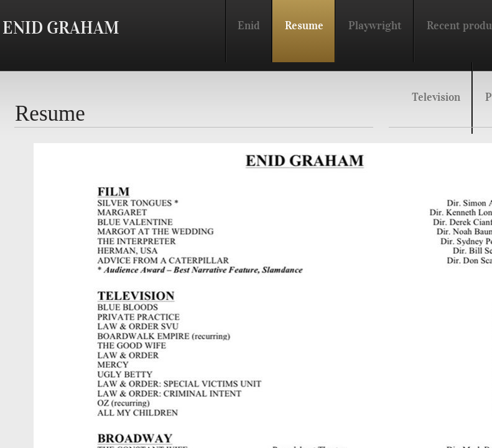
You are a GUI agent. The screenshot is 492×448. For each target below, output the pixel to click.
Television (436, 97)
